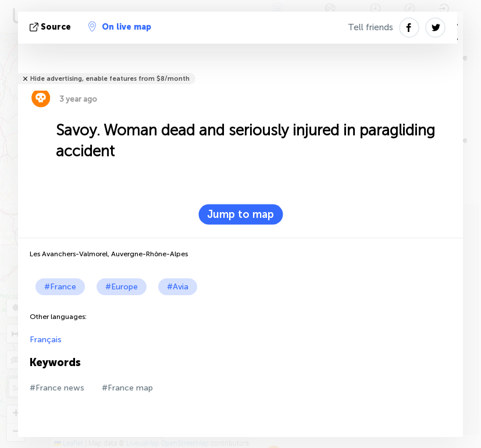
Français (46, 340)
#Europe (122, 287)
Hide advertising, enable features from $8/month (110, 79)
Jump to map (240, 214)
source (51, 27)
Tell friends (370, 27)
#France (60, 287)
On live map (120, 27)
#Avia (178, 287)
